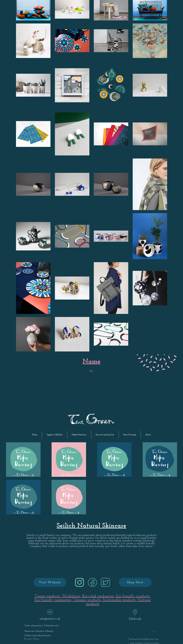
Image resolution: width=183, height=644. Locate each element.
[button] (55, 435)
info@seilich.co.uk (50, 619)
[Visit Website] (50, 582)
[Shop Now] (135, 582)
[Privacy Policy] (32, 639)
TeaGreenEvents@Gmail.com (143, 639)
